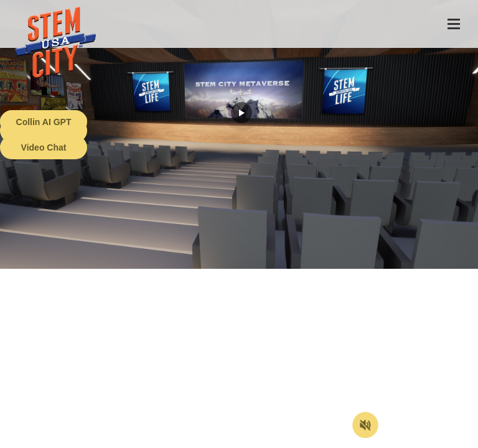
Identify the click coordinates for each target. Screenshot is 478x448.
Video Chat (44, 147)
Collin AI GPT (44, 122)
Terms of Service (71, 439)
